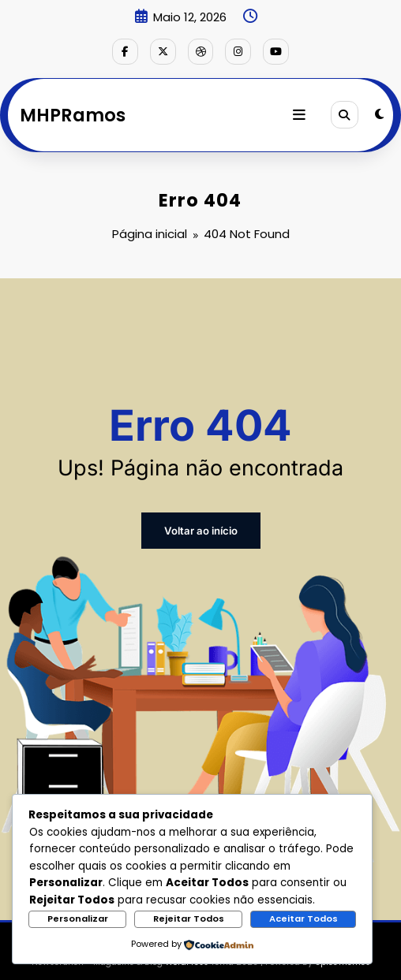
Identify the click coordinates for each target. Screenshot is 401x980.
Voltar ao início (200, 525)
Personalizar (78, 919)
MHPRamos (73, 113)
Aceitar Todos (304, 919)
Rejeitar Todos (189, 919)
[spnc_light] (379, 113)
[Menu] (302, 114)
